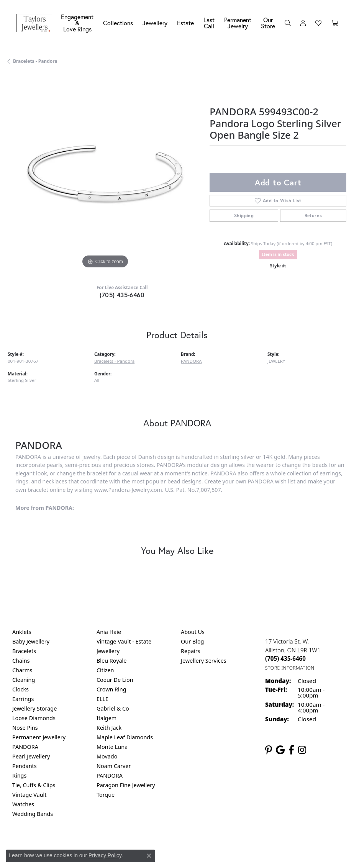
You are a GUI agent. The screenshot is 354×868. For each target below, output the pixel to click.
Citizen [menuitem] (105, 670)
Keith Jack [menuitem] (109, 728)
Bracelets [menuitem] (24, 651)
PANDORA (191, 361)
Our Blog (192, 641)
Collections (118, 23)
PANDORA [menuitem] (25, 747)
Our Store (268, 23)
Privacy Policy (105, 855)
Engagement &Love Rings (77, 23)
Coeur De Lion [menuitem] (115, 680)
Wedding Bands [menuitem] (33, 814)
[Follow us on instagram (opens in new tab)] (302, 750)
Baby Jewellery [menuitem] (31, 641)
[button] (288, 23)
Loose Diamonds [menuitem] (34, 718)
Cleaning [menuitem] (24, 680)
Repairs (191, 651)
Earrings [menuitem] (23, 699)
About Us (193, 632)
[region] (105, 173)
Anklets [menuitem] (22, 632)
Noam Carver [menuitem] (114, 766)
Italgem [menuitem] (107, 718)
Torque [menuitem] (106, 795)
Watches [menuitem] (23, 804)
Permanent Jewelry (238, 23)
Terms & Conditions (185, 846)
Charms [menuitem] (22, 670)
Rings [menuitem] (19, 775)
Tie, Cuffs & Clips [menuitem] (34, 785)
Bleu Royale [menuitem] (111, 661)
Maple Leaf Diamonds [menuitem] (125, 737)
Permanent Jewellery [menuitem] (39, 737)
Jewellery (155, 23)
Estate (185, 23)
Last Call (209, 23)
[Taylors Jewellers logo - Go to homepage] (37, 23)
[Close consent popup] (149, 856)
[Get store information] (290, 668)
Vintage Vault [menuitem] (29, 795)
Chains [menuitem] (21, 661)
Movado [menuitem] (107, 756)
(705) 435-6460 (122, 295)
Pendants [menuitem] (25, 766)
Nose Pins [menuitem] (25, 728)
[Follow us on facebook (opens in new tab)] (291, 750)
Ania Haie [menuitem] (109, 632)
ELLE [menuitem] (102, 699)
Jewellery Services (204, 661)
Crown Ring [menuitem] (111, 689)
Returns (313, 215)
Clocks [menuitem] (20, 689)
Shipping (244, 215)
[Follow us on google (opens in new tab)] (280, 750)
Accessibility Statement (241, 846)
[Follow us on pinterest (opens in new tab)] (269, 750)
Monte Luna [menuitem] (112, 747)
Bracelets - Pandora (35, 61)
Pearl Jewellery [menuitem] (31, 756)
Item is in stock (278, 254)
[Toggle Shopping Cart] (334, 23)
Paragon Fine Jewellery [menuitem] (126, 785)
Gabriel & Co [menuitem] (113, 708)
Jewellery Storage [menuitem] (34, 708)
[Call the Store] (285, 658)
